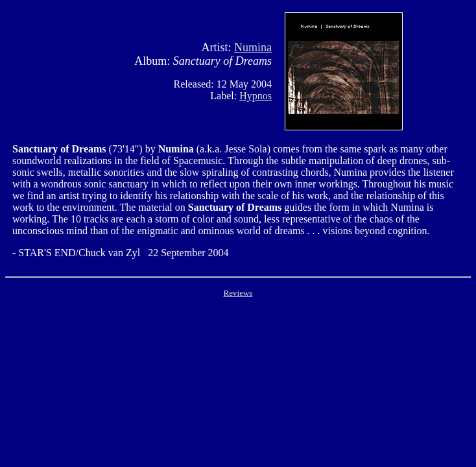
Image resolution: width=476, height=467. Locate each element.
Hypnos (256, 96)
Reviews (238, 293)
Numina (253, 47)
